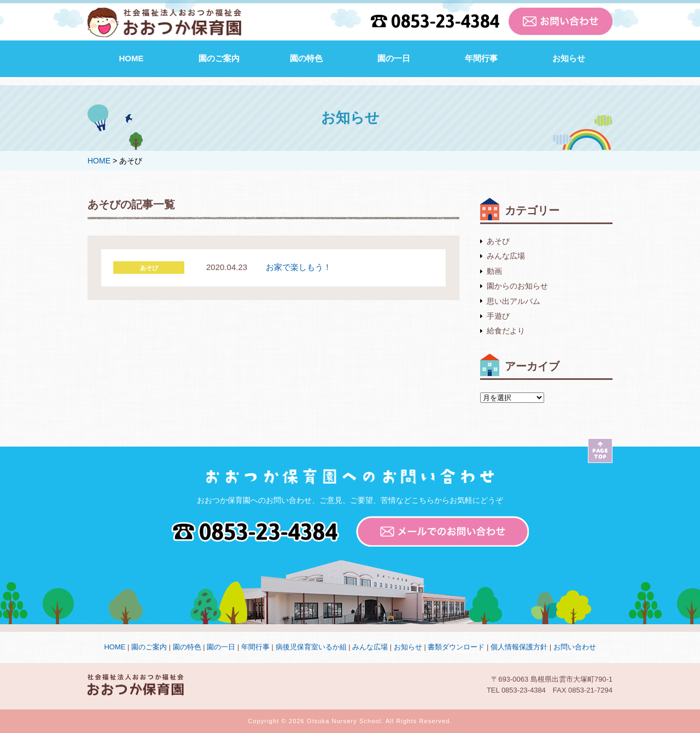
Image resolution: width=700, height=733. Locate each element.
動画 (494, 271)
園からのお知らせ (517, 286)
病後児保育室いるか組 (311, 647)
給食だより (506, 331)
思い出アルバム (514, 301)
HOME (132, 58)
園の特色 (306, 58)
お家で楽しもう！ (299, 267)
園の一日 (394, 58)
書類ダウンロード (456, 647)
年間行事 (481, 58)
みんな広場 (506, 256)
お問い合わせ (575, 647)
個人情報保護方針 (519, 647)
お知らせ (569, 58)
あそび (498, 241)
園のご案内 (219, 58)
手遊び (498, 316)
